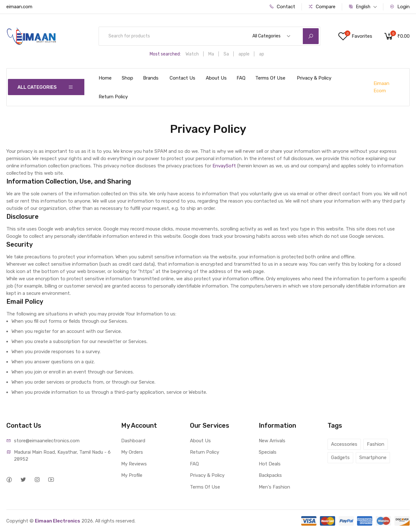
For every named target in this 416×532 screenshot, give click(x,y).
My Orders (132, 452)
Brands (151, 78)
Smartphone (373, 457)
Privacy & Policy (314, 78)
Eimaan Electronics (58, 521)
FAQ (241, 78)
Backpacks (270, 475)
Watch (192, 54)
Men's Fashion (274, 487)
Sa (226, 54)
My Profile (132, 475)
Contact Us (182, 78)
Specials (268, 452)
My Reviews (134, 464)
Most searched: (165, 54)
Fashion (376, 444)
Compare (322, 7)
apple (244, 54)
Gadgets (340, 457)
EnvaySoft (224, 166)
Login (400, 7)
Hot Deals (270, 464)
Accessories (344, 444)
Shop (127, 78)
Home (105, 78)
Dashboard (133, 441)
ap (262, 54)
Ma (211, 54)
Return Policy (113, 97)
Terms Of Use (270, 78)
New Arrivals (272, 441)
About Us (216, 78)
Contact (282, 7)
